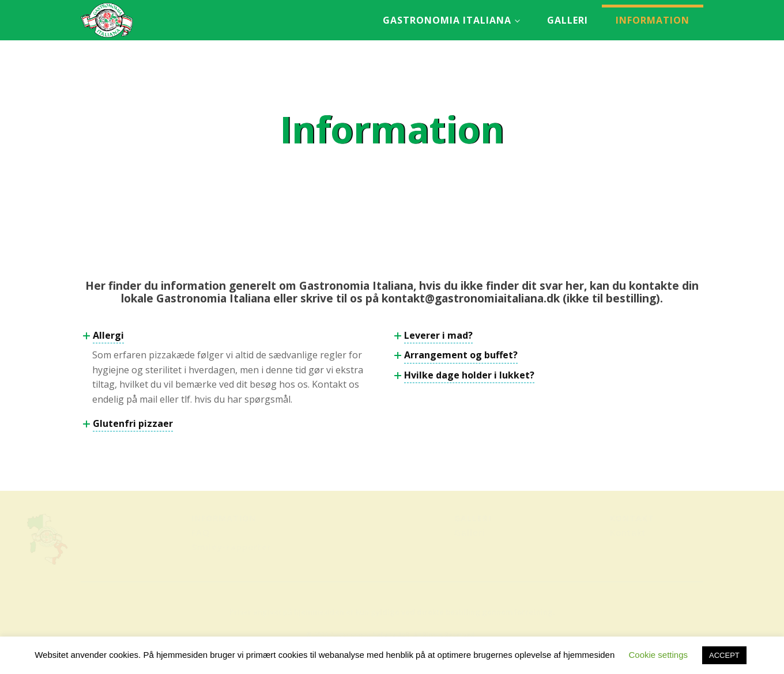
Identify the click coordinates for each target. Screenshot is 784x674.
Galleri (568, 20)
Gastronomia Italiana (447, 20)
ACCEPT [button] (724, 655)
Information (653, 20)
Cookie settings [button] (658, 655)
